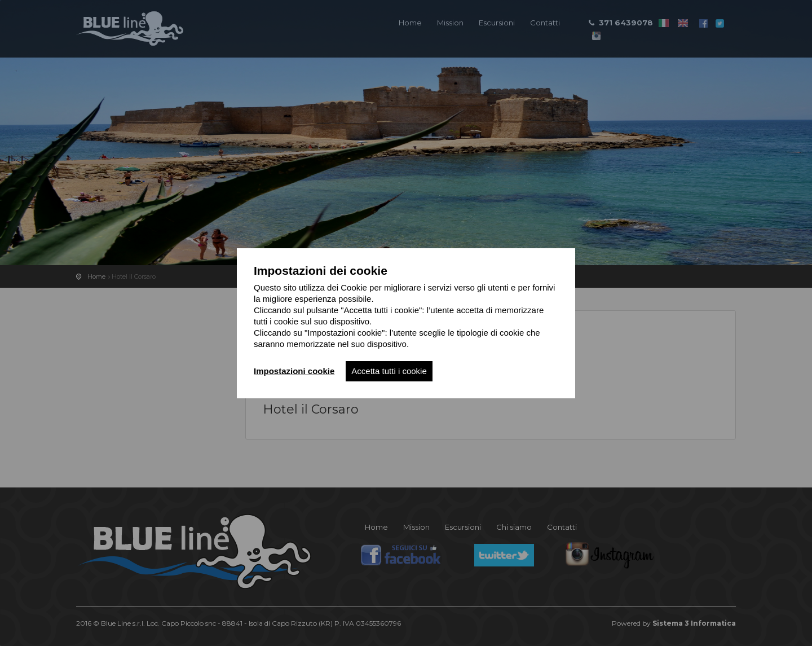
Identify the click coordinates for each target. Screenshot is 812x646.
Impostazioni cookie (294, 371)
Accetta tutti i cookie (389, 371)
